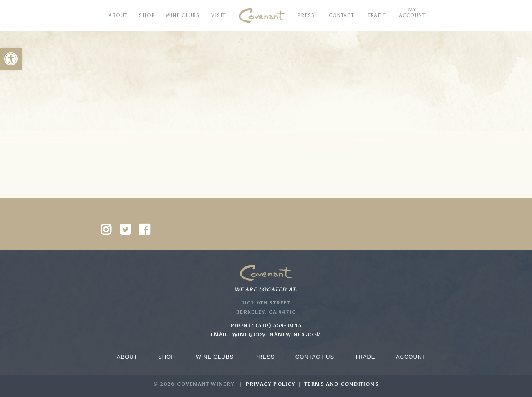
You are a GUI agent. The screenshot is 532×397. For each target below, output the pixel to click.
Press (264, 357)
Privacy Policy (270, 384)
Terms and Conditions (342, 384)
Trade (365, 357)
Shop (167, 357)
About (127, 357)
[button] (11, 59)
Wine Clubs (215, 357)
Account (411, 357)
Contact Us (315, 357)
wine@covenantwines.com (277, 334)
